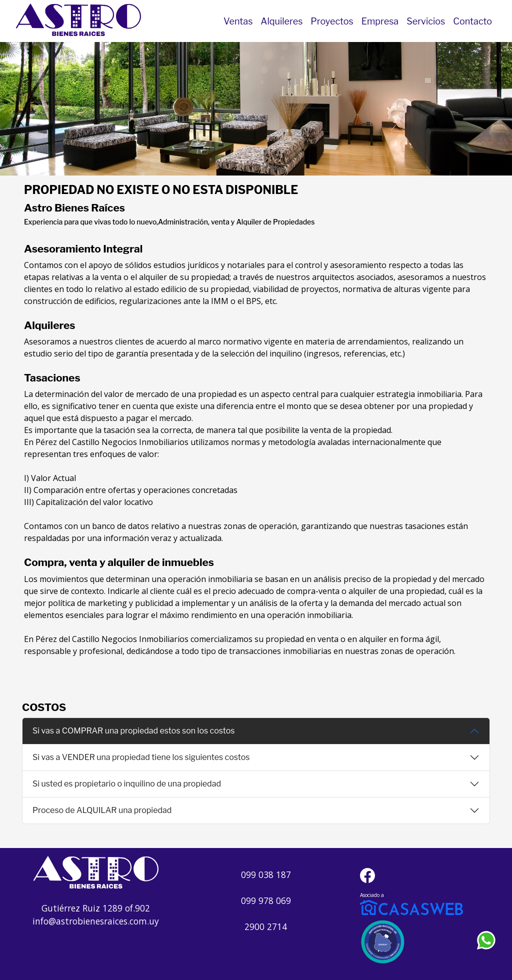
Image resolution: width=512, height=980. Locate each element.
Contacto (472, 21)
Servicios (426, 21)
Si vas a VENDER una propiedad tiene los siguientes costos (141, 757)
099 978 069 (266, 900)
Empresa (380, 21)
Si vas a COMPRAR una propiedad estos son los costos (134, 731)
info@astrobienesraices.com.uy (96, 921)
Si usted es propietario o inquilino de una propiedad (127, 784)
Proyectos (332, 21)
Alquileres (281, 21)
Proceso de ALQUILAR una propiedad (102, 810)
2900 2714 (266, 926)
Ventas (238, 21)
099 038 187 (266, 874)
